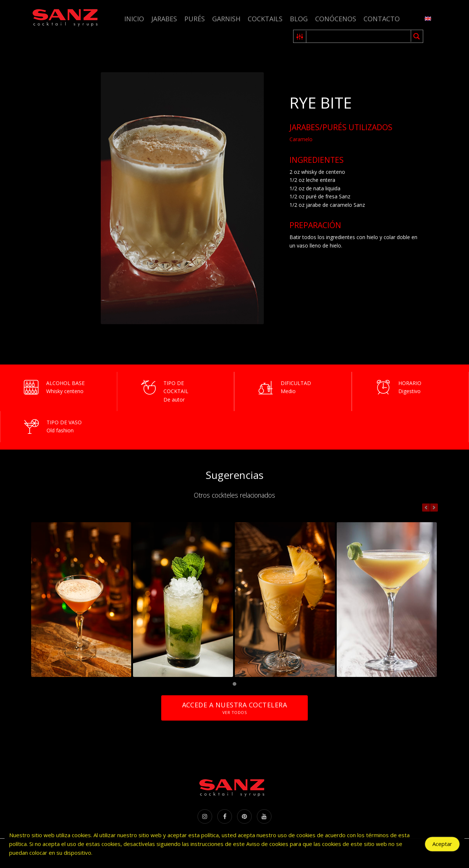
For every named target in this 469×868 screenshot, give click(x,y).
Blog (299, 19)
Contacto (382, 19)
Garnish (226, 19)
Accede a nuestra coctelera (234, 708)
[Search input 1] (359, 36)
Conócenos (336, 19)
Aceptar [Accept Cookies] (442, 846)
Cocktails (265, 19)
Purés (195, 19)
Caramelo (301, 139)
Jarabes (164, 19)
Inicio (134, 19)
